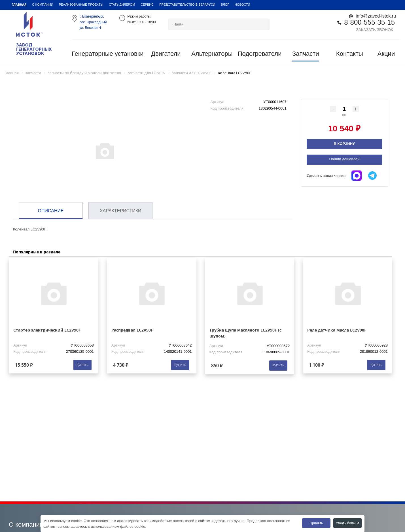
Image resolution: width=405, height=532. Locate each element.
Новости (242, 5)
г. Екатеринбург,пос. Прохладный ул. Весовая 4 (93, 22)
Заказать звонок (375, 30)
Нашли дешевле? (344, 159)
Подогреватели (260, 54)
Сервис (147, 5)
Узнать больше (347, 523)
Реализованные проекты (81, 5)
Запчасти (306, 54)
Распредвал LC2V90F (132, 330)
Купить (82, 364)
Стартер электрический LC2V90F (47, 330)
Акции (386, 54)
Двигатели (166, 54)
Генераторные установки (108, 54)
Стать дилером (122, 5)
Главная (19, 4)
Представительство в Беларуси (187, 5)
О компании (43, 5)
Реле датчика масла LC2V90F (337, 330)
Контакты (350, 54)
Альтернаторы (212, 54)
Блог (225, 5)
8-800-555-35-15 (369, 22)
